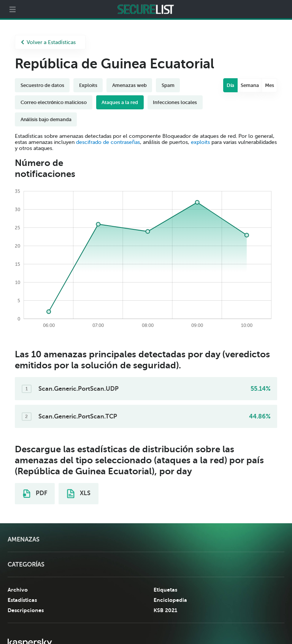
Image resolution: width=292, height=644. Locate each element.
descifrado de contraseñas (108, 142)
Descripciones (26, 610)
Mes (270, 85)
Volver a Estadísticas (48, 42)
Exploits (88, 85)
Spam (168, 85)
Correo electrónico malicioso (54, 102)
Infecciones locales (175, 102)
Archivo (18, 590)
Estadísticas (22, 600)
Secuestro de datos (42, 85)
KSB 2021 (165, 610)
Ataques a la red (120, 102)
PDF (35, 494)
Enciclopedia (170, 600)
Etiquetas (165, 590)
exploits (200, 142)
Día (231, 85)
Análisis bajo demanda (46, 119)
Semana (250, 85)
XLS (79, 494)
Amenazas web (129, 85)
